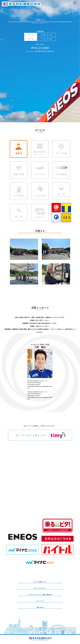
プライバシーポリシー (40, 588)
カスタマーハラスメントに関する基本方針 (40, 595)
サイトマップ (40, 601)
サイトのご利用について (40, 582)
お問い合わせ (40, 607)
